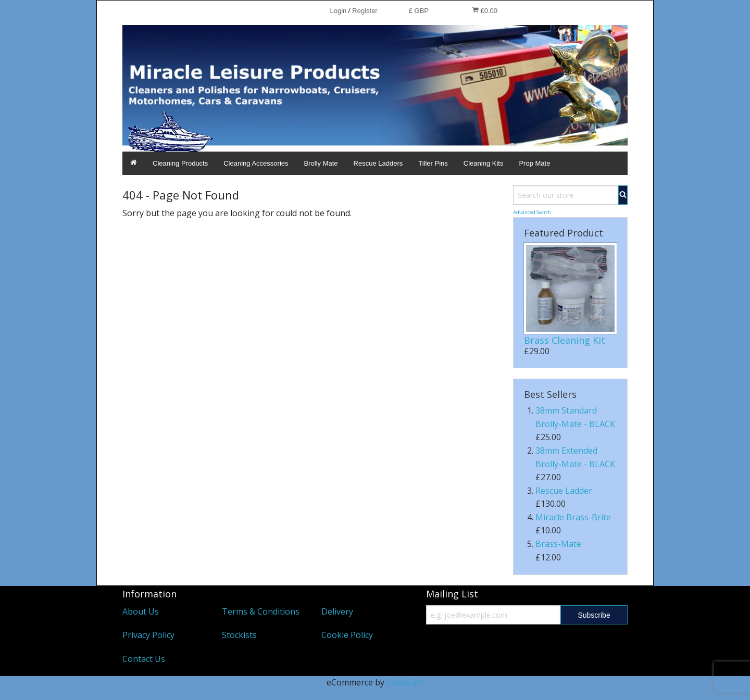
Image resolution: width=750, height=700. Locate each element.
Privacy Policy (148, 635)
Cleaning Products (180, 163)
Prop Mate (534, 163)
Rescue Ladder (564, 491)
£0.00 (485, 10)
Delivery (337, 611)
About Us (141, 611)
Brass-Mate (558, 544)
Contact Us (144, 659)
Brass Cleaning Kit (565, 340)
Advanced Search (532, 212)
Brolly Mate (321, 163)
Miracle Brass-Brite (573, 517)
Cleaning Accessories (256, 163)
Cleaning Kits (484, 163)
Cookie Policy (347, 635)
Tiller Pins (433, 163)
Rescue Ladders (378, 163)
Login (338, 11)
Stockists (239, 635)
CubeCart (405, 682)
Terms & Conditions (261, 611)
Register (365, 11)
